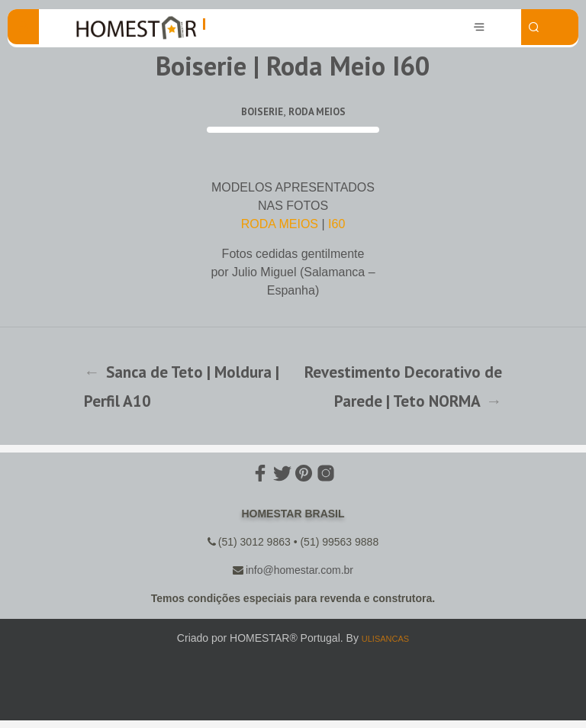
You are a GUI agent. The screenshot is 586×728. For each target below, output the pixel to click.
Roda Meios (317, 112)
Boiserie (262, 112)
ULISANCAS (385, 639)
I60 (336, 224)
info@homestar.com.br (299, 570)
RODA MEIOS (280, 224)
